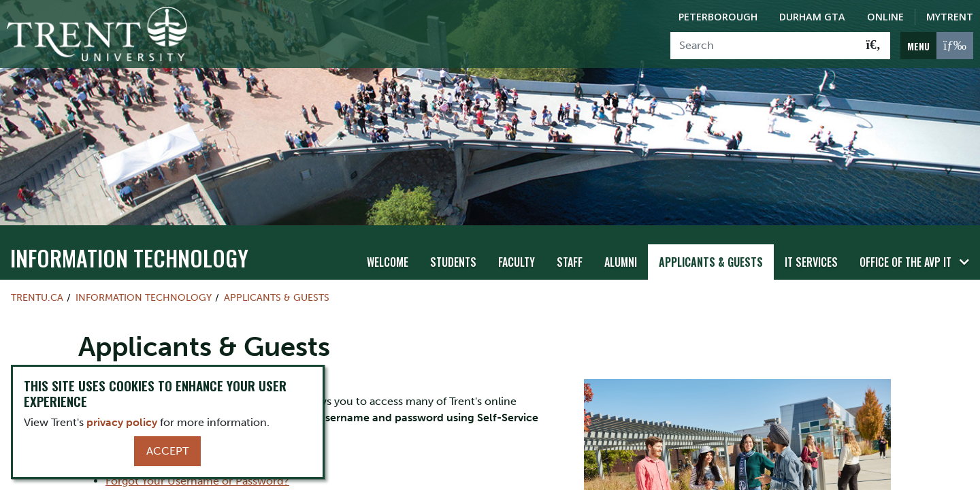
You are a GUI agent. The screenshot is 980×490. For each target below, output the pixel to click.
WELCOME (388, 262)
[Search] (764, 46)
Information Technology (129, 258)
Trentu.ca (37, 297)
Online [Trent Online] (885, 17)
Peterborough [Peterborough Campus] (718, 17)
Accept (167, 451)
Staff (570, 262)
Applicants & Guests (711, 262)
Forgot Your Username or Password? (197, 481)
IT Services (811, 262)
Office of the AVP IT (905, 262)
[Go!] (873, 46)
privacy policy (122, 422)
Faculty (517, 262)
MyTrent (950, 17)
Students (453, 262)
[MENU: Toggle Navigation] (937, 46)
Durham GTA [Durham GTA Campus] (812, 17)
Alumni (621, 262)
